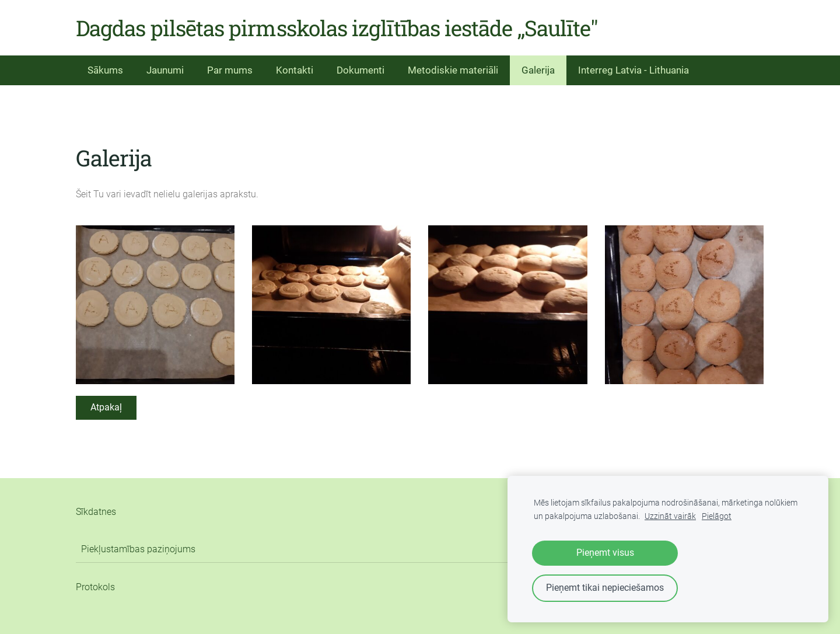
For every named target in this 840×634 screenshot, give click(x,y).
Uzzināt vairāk (670, 516)
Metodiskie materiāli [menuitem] (453, 70)
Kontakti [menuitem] (295, 70)
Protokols (95, 587)
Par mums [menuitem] (230, 70)
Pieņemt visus (605, 553)
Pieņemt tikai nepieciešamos (605, 588)
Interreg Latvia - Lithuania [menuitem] (633, 70)
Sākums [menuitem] (105, 70)
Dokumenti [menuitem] (360, 70)
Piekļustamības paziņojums (138, 549)
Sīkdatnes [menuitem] (96, 512)
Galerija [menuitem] (538, 70)
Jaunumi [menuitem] (165, 70)
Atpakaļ (106, 407)
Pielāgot (717, 516)
